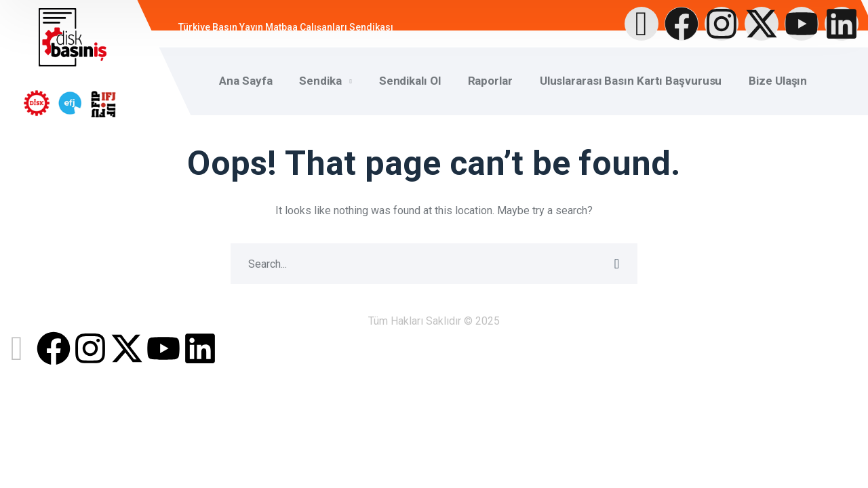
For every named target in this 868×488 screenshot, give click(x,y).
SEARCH (617, 264)
